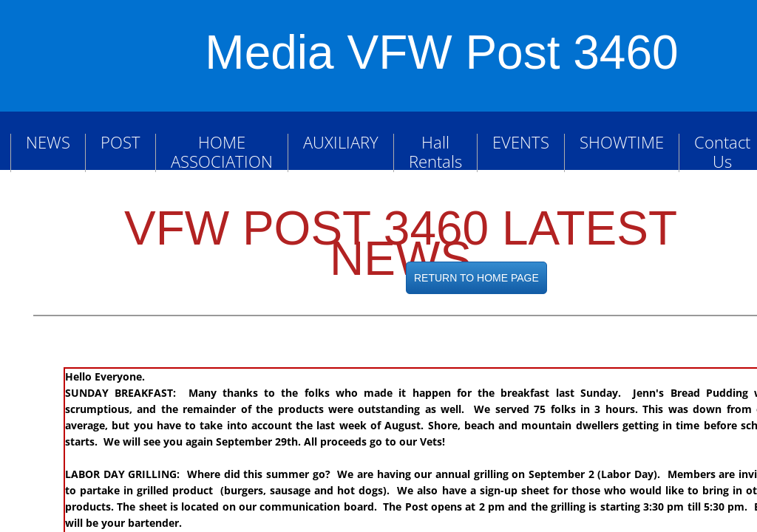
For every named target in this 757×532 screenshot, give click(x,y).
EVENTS (521, 142)
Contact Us (722, 151)
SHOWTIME (622, 142)
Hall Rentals (435, 151)
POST (120, 142)
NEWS (48, 142)
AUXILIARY (341, 142)
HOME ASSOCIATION (222, 151)
